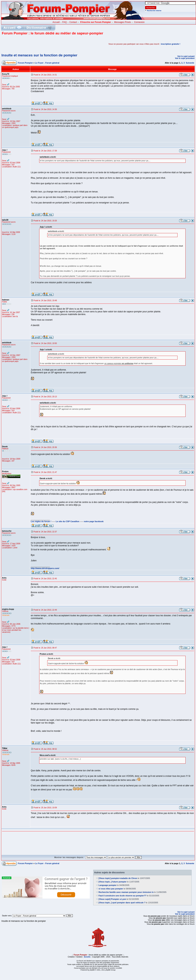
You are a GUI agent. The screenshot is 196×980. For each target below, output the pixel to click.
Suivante (190, 63)
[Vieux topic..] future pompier (113, 882)
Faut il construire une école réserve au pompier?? (122, 896)
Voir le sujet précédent (185, 58)
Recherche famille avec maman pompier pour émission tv (126, 892)
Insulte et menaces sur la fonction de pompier (39, 55)
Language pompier (108, 885)
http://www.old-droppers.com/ (45, 568)
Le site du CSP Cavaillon (68, 521)
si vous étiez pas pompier (111, 889)
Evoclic (87, 957)
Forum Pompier (25, 63)
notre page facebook (94, 521)
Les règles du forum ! (41, 521)
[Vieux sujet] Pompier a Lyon (112, 899)
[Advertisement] (45, 44)
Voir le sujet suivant (186, 56)
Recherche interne (154, 11)
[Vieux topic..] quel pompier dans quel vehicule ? (122, 903)
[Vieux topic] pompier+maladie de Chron (118, 878)
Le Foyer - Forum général (47, 63)
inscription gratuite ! (171, 44)
